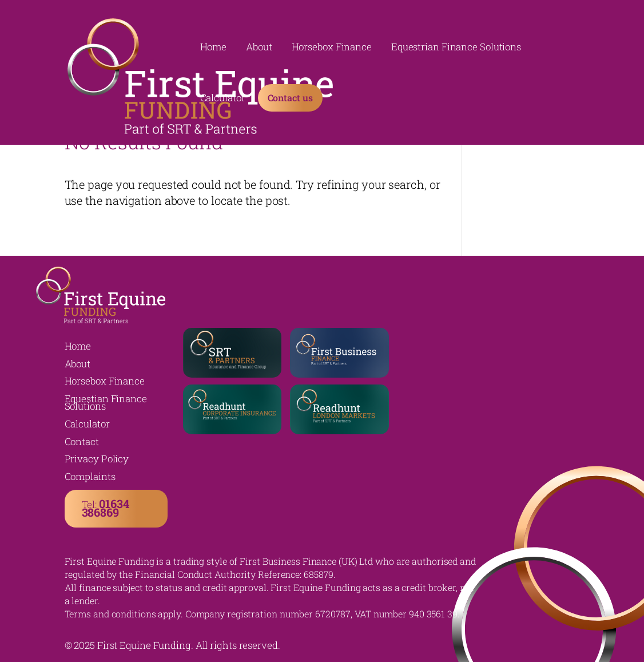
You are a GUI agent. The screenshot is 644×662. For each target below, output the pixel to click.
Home (214, 48)
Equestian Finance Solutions (106, 403)
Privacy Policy (97, 459)
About (259, 48)
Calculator (223, 99)
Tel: (106, 508)
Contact (82, 441)
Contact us (290, 98)
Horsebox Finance (332, 48)
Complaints (90, 476)
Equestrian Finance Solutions (456, 48)
